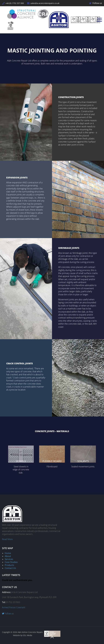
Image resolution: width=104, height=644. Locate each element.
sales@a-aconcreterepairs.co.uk (43, 3)
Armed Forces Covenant (14, 607)
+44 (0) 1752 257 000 (13, 3)
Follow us (96, 3)
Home (8, 553)
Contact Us (10, 568)
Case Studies (11, 562)
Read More (7, 539)
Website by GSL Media (22, 635)
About (8, 556)
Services (9, 559)
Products (9, 565)
